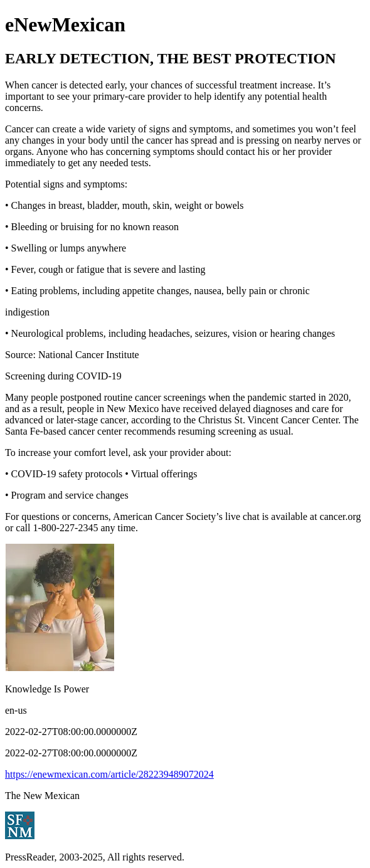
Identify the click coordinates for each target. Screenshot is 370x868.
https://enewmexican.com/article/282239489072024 (109, 774)
